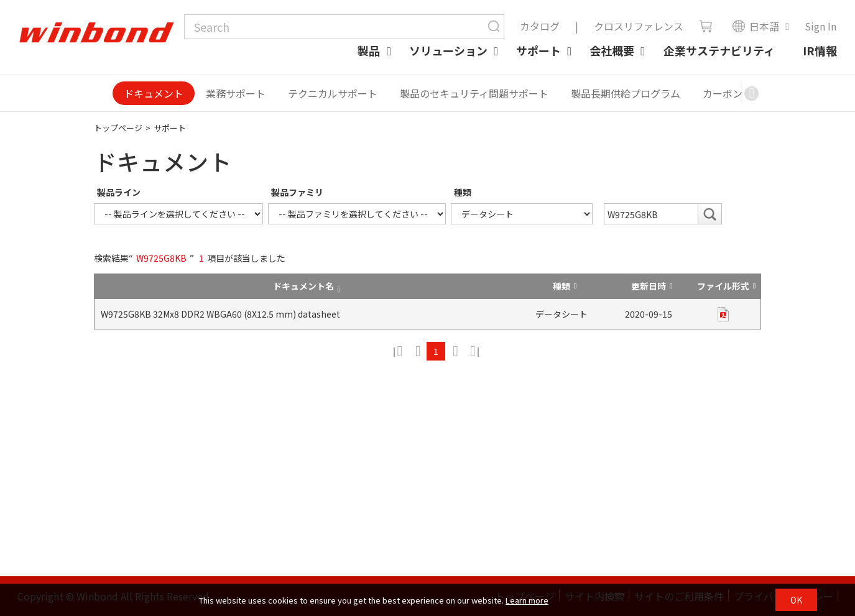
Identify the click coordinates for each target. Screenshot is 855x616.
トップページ (118, 128)
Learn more (527, 600)
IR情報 (820, 50)
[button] (752, 93)
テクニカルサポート (333, 93)
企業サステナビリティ (719, 50)
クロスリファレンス (639, 26)
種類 (463, 192)
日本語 (756, 26)
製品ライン (119, 192)
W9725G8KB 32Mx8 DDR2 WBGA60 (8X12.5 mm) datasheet (220, 314)
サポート (538, 50)
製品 (369, 50)
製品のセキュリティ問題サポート (474, 93)
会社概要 (612, 50)
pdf (723, 314)
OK (796, 600)
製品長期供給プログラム (626, 93)
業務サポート (236, 93)
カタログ (540, 26)
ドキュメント (154, 93)
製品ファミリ (297, 192)
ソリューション (448, 50)
